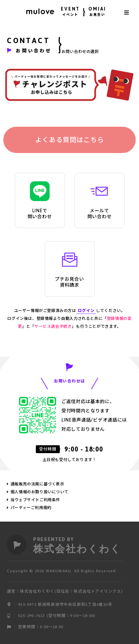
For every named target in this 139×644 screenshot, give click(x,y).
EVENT (70, 12)
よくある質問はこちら (70, 140)
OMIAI (97, 12)
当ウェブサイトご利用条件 (35, 500)
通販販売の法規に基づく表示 (37, 484)
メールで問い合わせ (100, 200)
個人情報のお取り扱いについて (39, 492)
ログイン (86, 311)
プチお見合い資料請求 (69, 269)
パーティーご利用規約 (31, 508)
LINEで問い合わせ (40, 200)
